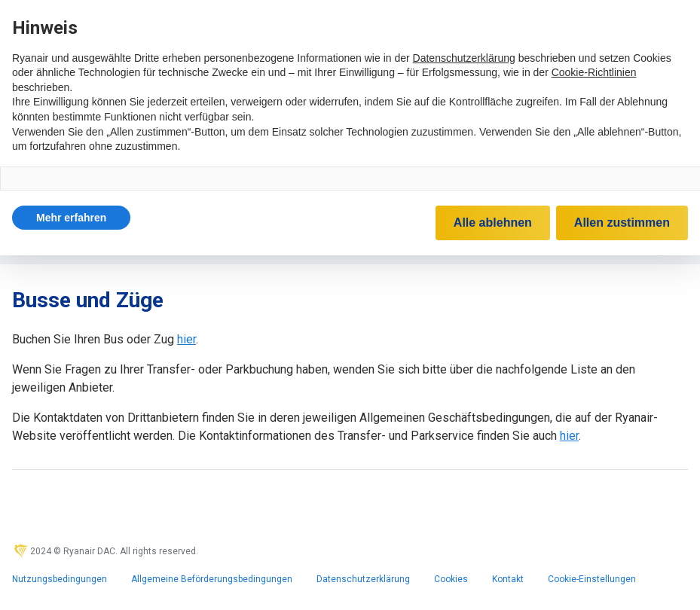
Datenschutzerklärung (363, 579)
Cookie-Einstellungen (592, 579)
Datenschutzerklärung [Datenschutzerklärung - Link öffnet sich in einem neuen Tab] (464, 58)
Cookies (451, 579)
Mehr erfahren (71, 218)
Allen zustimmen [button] (622, 223)
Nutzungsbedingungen (60, 579)
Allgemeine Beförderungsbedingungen (212, 579)
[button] (71, 218)
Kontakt (508, 579)
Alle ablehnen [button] (493, 223)
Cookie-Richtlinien (594, 72)
